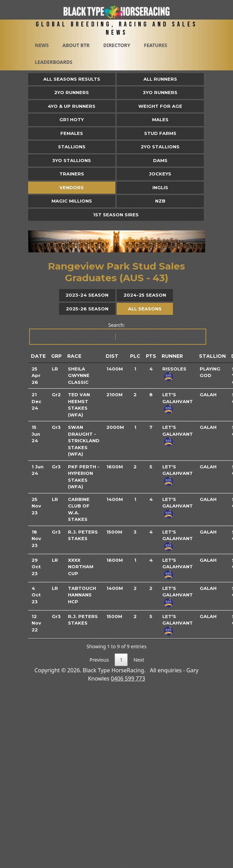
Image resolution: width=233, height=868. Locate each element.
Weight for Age (160, 106)
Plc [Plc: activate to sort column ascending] (135, 356)
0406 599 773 (128, 678)
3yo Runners (160, 92)
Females (72, 133)
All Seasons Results (72, 79)
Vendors (72, 187)
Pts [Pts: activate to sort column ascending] (151, 356)
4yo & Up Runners (72, 106)
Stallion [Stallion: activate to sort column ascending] (212, 356)
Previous (99, 660)
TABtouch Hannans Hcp (82, 595)
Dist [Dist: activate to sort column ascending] (112, 356)
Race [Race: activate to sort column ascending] (74, 356)
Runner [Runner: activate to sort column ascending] (172, 356)
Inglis (160, 187)
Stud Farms (160, 133)
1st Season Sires (116, 215)
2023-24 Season (87, 295)
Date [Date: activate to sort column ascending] (38, 356)
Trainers (72, 174)
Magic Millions (72, 201)
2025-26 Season (87, 309)
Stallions (72, 147)
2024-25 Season (145, 295)
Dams (160, 160)
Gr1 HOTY (72, 119)
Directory (117, 45)
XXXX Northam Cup (81, 567)
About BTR (76, 45)
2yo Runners (72, 92)
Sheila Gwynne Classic (79, 375)
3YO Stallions (72, 160)
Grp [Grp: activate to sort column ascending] (56, 356)
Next (139, 660)
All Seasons (145, 309)
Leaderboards (54, 62)
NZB (160, 201)
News (42, 45)
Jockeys (160, 174)
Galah (208, 395)
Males (160, 119)
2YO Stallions (160, 147)
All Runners (160, 79)
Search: (117, 333)
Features (155, 45)
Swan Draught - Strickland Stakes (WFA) (84, 441)
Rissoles (174, 369)
